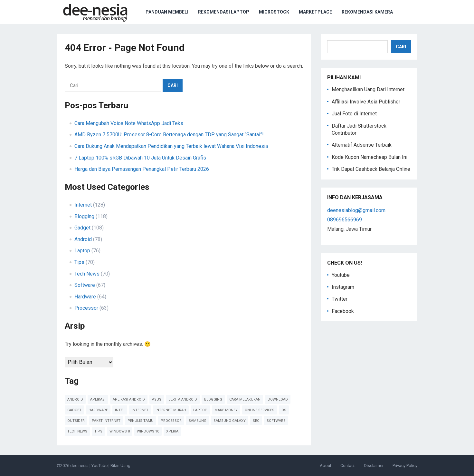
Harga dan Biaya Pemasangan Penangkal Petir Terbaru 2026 (142, 169)
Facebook (343, 311)
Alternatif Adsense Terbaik (362, 145)
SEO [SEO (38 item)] (256, 421)
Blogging (84, 216)
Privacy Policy (405, 466)
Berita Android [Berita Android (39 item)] (183, 399)
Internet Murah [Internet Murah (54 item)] (171, 410)
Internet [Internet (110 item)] (140, 410)
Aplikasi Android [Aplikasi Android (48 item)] (129, 399)
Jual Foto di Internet (354, 114)
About (326, 466)
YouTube (100, 466)
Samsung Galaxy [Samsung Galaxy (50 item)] (230, 421)
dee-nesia (79, 466)
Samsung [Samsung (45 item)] (198, 421)
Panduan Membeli (167, 12)
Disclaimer (374, 466)
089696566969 (345, 220)
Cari (401, 47)
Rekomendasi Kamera (367, 12)
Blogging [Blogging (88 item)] (213, 399)
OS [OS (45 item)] (284, 410)
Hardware (85, 297)
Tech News (87, 274)
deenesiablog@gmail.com (356, 210)
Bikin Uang (120, 466)
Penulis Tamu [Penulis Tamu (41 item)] (141, 421)
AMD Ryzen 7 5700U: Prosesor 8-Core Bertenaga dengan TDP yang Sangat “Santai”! (169, 135)
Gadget (82, 228)
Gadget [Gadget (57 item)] (74, 410)
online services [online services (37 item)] (260, 410)
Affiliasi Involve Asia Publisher (366, 102)
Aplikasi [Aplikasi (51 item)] (98, 399)
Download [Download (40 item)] (278, 399)
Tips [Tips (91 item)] (98, 431)
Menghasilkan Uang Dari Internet (368, 89)
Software (85, 285)
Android (83, 239)
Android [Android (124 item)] (75, 399)
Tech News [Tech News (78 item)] (77, 431)
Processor (86, 308)
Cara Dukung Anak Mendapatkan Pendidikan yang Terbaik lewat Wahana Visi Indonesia (171, 146)
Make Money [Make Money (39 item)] (226, 410)
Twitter (340, 299)
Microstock (274, 12)
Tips (79, 262)
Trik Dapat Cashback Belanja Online (371, 169)
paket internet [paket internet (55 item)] (106, 421)
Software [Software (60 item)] (276, 421)
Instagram (343, 287)
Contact (348, 466)
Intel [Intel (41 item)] (120, 410)
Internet (83, 205)
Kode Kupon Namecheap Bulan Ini (370, 157)
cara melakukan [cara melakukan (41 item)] (245, 399)
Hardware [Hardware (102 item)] (98, 410)
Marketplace (315, 12)
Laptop (82, 251)
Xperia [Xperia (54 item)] (172, 431)
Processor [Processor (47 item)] (171, 421)
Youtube (341, 275)
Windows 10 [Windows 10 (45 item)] (148, 431)
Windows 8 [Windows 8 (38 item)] (120, 431)
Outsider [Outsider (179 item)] (76, 421)
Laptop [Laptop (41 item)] (200, 410)
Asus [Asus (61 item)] (157, 399)
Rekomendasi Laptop (224, 12)
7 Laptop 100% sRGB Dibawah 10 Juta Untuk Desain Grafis (140, 158)
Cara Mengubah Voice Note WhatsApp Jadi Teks (129, 123)
